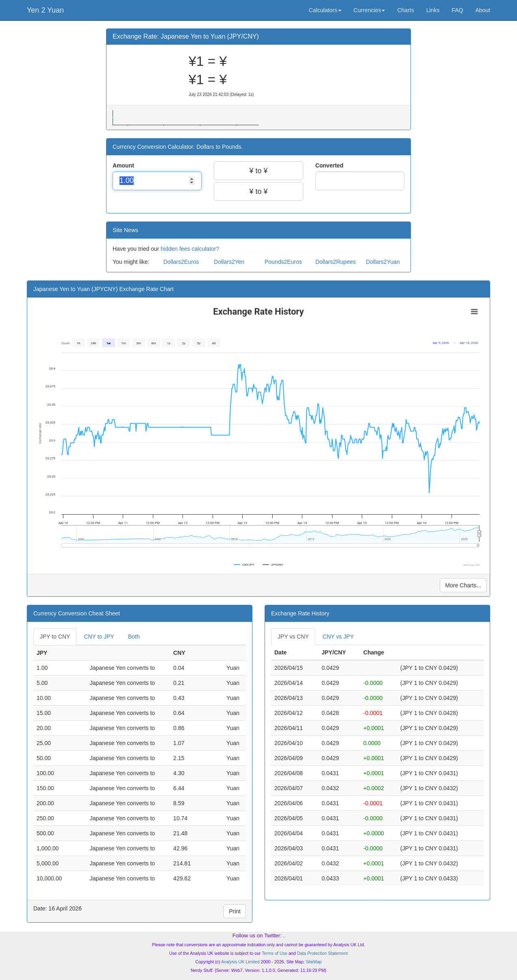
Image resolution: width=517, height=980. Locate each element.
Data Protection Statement (323, 953)
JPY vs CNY (293, 637)
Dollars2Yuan (383, 262)
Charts (405, 10)
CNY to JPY (99, 637)
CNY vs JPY (338, 637)
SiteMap (314, 962)
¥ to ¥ (258, 171)
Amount (124, 165)
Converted (330, 165)
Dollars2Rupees (336, 262)
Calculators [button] (325, 10)
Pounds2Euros (283, 262)
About (483, 10)
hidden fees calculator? (190, 249)
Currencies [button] (369, 10)
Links (433, 10)
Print (235, 911)
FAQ (457, 10)
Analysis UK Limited (240, 962)
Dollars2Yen (229, 262)
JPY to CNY (55, 637)
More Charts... (463, 585)
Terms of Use (275, 953)
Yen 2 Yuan (45, 10)
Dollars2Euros (181, 262)
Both (134, 637)
